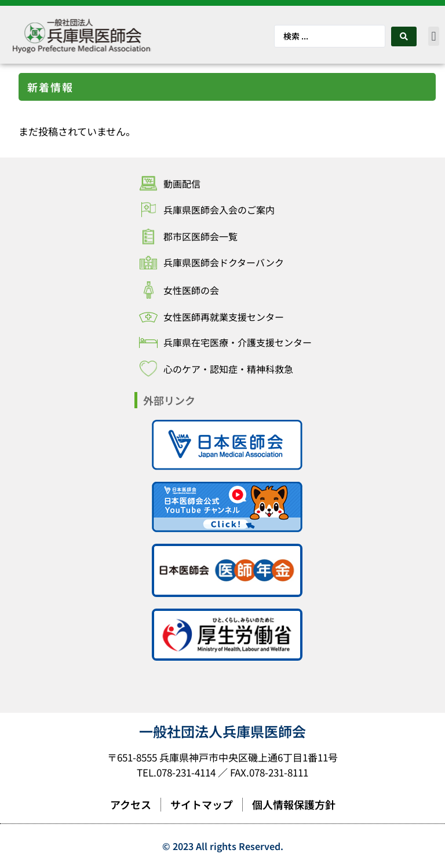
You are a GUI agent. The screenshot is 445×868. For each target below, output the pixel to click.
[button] (434, 36)
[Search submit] (404, 36)
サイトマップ (202, 804)
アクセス (131, 804)
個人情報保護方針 (294, 804)
